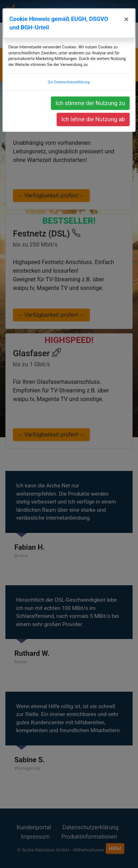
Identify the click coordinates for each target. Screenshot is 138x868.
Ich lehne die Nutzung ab (94, 131)
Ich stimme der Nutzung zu (91, 115)
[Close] (128, 34)
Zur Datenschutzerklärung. (69, 95)
